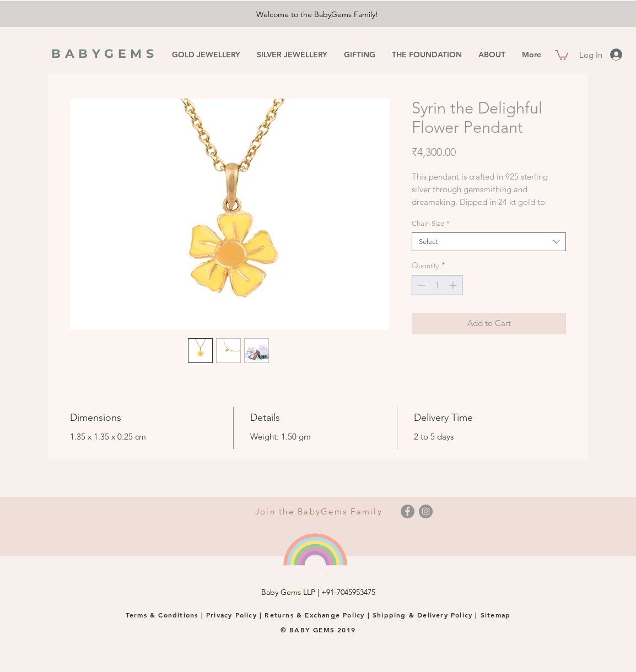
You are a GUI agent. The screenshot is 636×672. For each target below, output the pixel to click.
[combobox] (489, 242)
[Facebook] (408, 511)
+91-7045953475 (348, 592)
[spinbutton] (437, 285)
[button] (562, 55)
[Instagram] (426, 511)
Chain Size (431, 223)
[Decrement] (420, 285)
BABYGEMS (105, 54)
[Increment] (454, 285)
